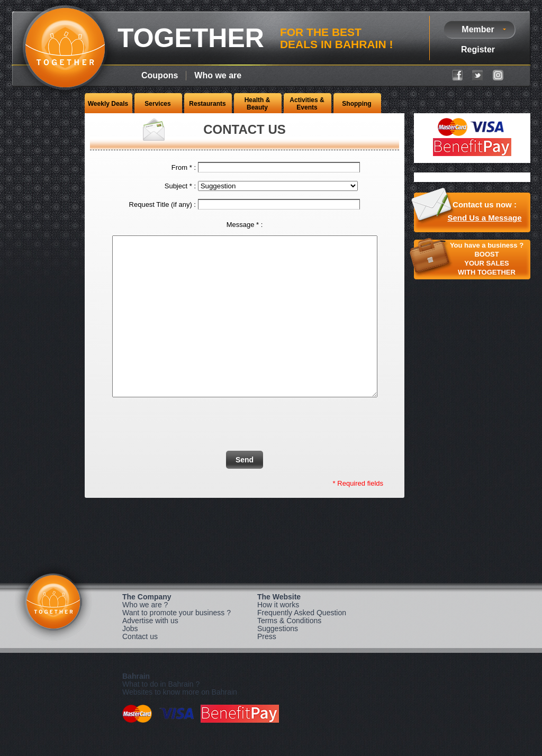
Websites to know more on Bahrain (180, 724)
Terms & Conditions (289, 652)
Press (267, 668)
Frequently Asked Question (302, 644)
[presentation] (276, 451)
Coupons (160, 75)
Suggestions (278, 660)
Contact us (140, 668)
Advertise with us (150, 652)
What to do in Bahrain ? (161, 716)
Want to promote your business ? (177, 644)
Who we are (218, 75)
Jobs (130, 660)
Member (478, 29)
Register (478, 49)
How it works (278, 636)
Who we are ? (145, 636)
